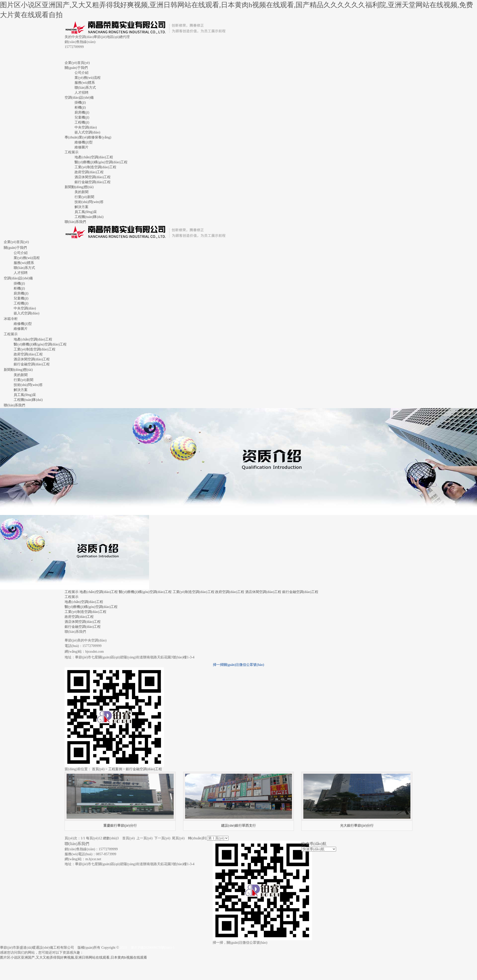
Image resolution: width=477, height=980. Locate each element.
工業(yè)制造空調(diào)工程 (95, 167)
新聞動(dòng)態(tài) (79, 187)
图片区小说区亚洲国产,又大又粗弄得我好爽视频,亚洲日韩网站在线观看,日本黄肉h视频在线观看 (74, 958)
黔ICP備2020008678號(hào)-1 (153, 948)
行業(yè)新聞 (84, 197)
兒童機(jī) (82, 117)
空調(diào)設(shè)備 (79, 98)
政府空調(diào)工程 (89, 172)
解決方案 (81, 207)
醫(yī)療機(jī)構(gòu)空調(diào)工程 (101, 162)
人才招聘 (81, 93)
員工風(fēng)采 (86, 212)
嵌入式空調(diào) (87, 132)
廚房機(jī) (82, 112)
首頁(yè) (98, 769)
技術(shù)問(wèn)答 (89, 202)
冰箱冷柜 (11, 319)
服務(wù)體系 (85, 83)
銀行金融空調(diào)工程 (93, 182)
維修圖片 (81, 147)
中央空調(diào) (86, 127)
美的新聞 (81, 192)
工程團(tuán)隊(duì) (89, 217)
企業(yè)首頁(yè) (77, 63)
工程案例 (115, 769)
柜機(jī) (80, 107)
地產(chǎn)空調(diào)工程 (94, 157)
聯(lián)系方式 (85, 88)
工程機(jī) (82, 122)
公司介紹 (81, 73)
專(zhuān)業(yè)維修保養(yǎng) (88, 137)
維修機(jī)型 (84, 142)
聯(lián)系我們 (75, 222)
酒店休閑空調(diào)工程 (93, 177)
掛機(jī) (80, 103)
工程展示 (72, 152)
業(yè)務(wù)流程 (88, 78)
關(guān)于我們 (76, 68)
